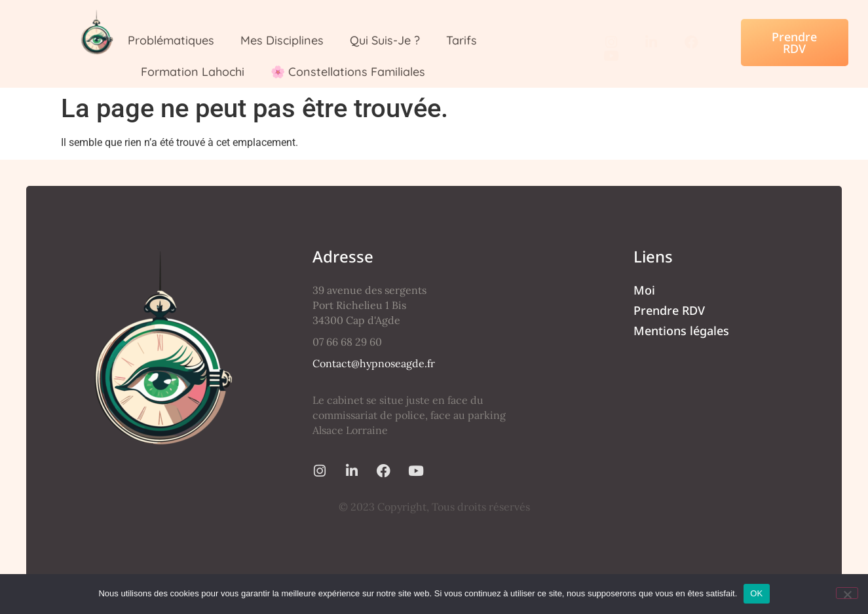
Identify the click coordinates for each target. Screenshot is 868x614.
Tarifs (462, 40)
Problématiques (171, 40)
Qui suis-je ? (385, 40)
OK (756, 593)
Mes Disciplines (282, 40)
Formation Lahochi (193, 72)
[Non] (847, 593)
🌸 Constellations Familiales (348, 72)
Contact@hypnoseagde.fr (374, 363)
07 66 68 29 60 (347, 342)
